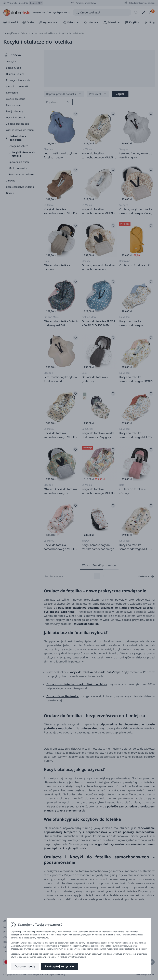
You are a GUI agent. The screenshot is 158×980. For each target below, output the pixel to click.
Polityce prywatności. (125, 954)
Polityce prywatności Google (73, 957)
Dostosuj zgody (25, 966)
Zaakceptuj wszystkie (59, 966)
